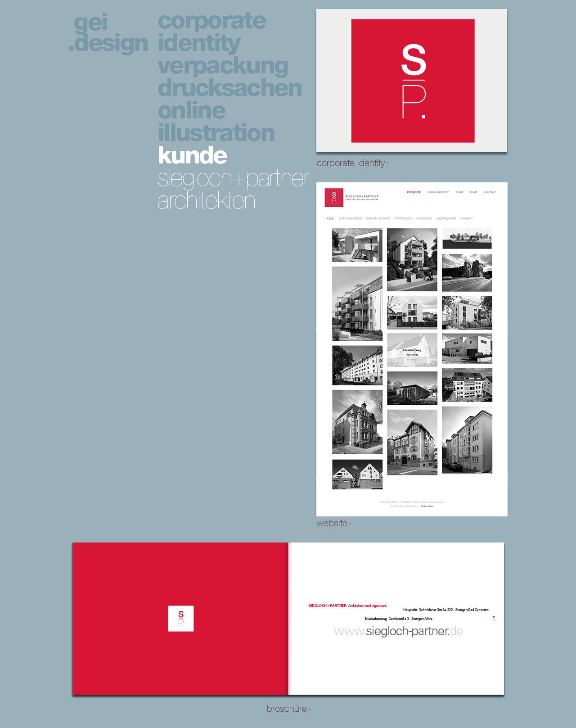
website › (334, 523)
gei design (111, 32)
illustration (216, 133)
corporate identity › (353, 163)
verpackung (223, 65)
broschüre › (289, 709)
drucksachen (230, 88)
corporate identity (211, 32)
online (191, 110)
